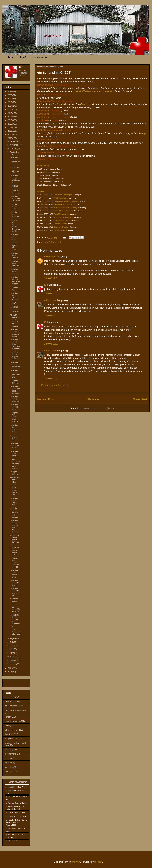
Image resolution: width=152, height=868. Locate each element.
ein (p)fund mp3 (54, 242)
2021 (10, 92)
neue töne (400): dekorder (14, 454)
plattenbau (9, 767)
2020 (10, 95)
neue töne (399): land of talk (14, 501)
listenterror (9, 734)
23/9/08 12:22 (51, 315)
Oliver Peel (50, 256)
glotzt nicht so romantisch (15, 710)
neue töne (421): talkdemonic (15, 179)
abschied (9, 758)
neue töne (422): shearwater (15, 161)
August (13, 638)
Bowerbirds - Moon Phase (17, 787)
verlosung (9, 750)
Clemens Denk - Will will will (18, 803)
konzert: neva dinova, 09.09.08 (14, 491)
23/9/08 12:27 (51, 344)
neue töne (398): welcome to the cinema (14, 513)
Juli (12, 642)
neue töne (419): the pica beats (15, 198)
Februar (13, 660)
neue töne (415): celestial (14, 255)
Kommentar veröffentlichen (55, 385)
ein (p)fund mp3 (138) (15, 382)
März (12, 656)
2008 (10, 138)
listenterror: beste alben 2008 (14, 481)
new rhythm (10, 771)
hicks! (7, 726)
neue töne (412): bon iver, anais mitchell (15, 280)
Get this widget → (12, 841)
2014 (10, 117)
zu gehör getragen (12, 721)
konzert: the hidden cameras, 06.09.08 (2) (14, 540)
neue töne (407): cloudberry (15, 365)
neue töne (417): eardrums (15, 214)
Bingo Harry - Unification (17, 816)
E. (45, 285)
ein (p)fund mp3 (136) (15, 473)
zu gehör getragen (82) (14, 438)
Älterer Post (140, 399)
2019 (10, 99)
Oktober (14, 148)
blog (11, 57)
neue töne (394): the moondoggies (15, 592)
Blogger (98, 862)
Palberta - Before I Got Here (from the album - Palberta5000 (17, 822)
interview (9, 763)
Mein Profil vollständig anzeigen (23, 73)
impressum (40, 57)
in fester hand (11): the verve (15, 609)
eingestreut (9, 702)
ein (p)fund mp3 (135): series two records (15, 562)
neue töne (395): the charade (15, 583)
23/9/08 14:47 (51, 379)
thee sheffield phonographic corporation (94, 91)
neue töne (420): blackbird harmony (14, 189)
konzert (8, 717)
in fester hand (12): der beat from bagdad (15, 464)
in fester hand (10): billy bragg (15, 632)
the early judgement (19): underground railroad (15, 320)
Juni (12, 646)
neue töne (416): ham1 (14, 237)
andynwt (76, 862)
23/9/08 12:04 (51, 278)
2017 (10, 106)
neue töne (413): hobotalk (14, 271)
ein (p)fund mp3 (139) (15, 288)
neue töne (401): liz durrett (14, 446)
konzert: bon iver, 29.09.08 (15, 170)
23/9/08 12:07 (51, 294)
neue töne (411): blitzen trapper (14, 296)
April (12, 653)
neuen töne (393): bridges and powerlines (15, 620)
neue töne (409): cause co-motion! (15, 333)
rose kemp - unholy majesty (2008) (14, 356)
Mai (12, 649)
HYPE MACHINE (17, 782)
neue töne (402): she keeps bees (15, 428)
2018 (10, 102)
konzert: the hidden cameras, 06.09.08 (14, 551)
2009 (10, 135)
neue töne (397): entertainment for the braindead (15, 526)
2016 (10, 109)
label (23, 57)
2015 (10, 113)
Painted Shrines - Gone (16, 813)
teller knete (50, 300)
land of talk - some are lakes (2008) (15, 246)
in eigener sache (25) (14, 601)
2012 (10, 124)
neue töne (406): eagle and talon (15, 374)
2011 (10, 127)
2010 (10, 131)
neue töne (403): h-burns (14, 407)
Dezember (15, 141)
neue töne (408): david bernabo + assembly (15, 344)
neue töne (9, 697)
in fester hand (11, 754)
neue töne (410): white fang (15, 309)
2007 (10, 668)
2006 (10, 672)
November (15, 145)
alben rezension (11, 730)
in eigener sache (12, 739)
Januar (13, 664)
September (15, 152)
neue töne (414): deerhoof (14, 263)
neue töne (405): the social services (15, 390)
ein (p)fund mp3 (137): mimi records (14, 417)
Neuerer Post (45, 399)
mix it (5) (13, 303)
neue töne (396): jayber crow (14, 574)
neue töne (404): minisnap (14, 399)
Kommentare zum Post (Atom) (98, 408)
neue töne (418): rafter (14, 206)
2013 (10, 120)
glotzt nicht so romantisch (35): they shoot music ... (15, 226)
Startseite (93, 399)
